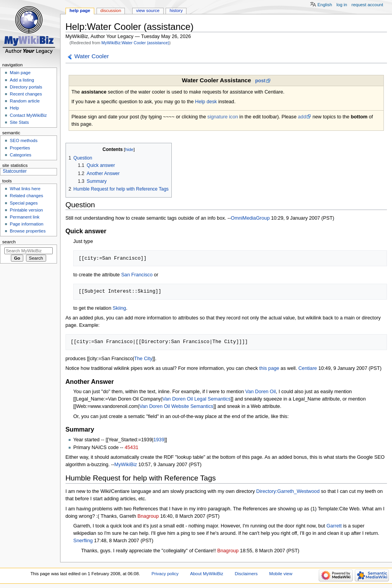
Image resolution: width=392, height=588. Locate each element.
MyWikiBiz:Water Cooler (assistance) (136, 43)
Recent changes (26, 94)
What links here (25, 189)
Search (9, 242)
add (302, 117)
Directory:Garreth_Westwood (288, 491)
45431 (131, 448)
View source (148, 10)
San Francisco (137, 275)
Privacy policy (165, 574)
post (260, 81)
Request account (368, 5)
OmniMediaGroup (250, 218)
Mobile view (281, 574)
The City (143, 359)
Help (14, 108)
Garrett (334, 526)
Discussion (111, 10)
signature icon (223, 117)
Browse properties (28, 231)
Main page (20, 73)
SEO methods (23, 140)
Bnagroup (148, 516)
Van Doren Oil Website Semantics (176, 406)
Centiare (307, 368)
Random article (25, 101)
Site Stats (19, 122)
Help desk (206, 102)
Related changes (26, 196)
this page (269, 368)
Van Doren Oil (261, 392)
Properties (20, 148)
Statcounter (15, 171)
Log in (342, 5)
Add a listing (22, 80)
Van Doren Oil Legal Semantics (197, 399)
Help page (80, 10)
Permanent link (24, 217)
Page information (27, 224)
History (176, 10)
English (325, 5)
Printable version (26, 210)
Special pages (24, 203)
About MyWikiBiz (207, 574)
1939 (159, 440)
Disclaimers (246, 574)
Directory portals (26, 87)
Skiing (120, 308)
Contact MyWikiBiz (28, 115)
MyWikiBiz (126, 465)
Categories (20, 155)
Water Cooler (92, 56)
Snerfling (83, 541)
